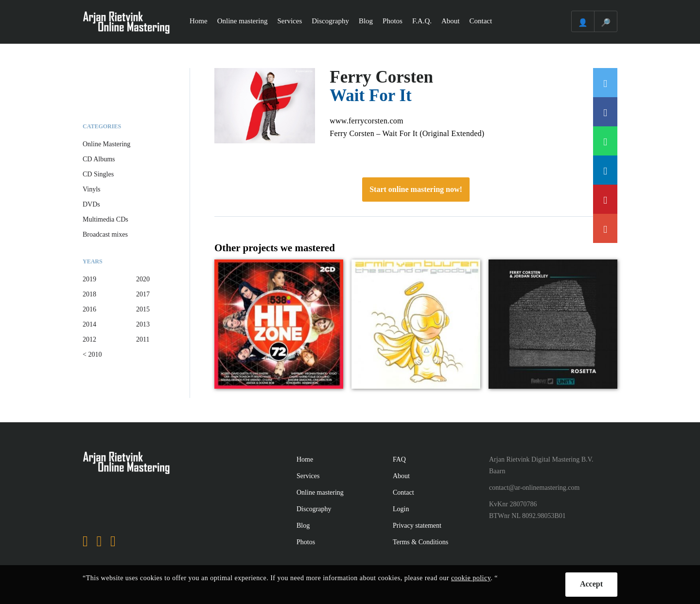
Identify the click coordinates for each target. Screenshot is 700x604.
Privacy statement (417, 526)
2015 (143, 309)
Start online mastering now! (416, 189)
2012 (89, 339)
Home (199, 21)
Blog (366, 21)
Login (401, 509)
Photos (393, 21)
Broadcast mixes (105, 234)
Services (289, 21)
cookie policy (471, 578)
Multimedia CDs (105, 219)
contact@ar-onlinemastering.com (534, 488)
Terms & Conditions (420, 542)
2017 (143, 294)
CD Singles (98, 174)
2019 (89, 279)
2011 (143, 339)
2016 (89, 309)
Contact (481, 21)
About (451, 21)
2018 (89, 294)
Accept (591, 584)
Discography (330, 21)
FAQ (399, 459)
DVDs (91, 204)
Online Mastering (106, 144)
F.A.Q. (422, 21)
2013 (143, 324)
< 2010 (92, 354)
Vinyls (92, 189)
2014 (89, 324)
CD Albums (99, 159)
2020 (143, 279)
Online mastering (243, 21)
